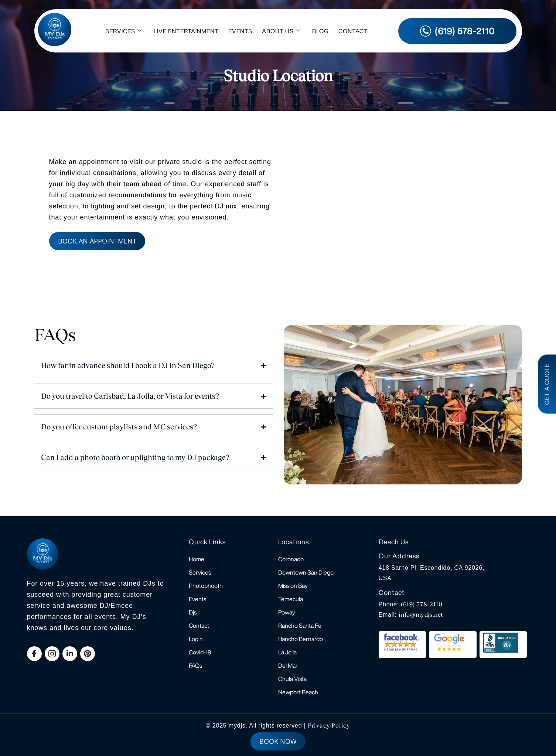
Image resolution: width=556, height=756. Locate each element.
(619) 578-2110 (422, 604)
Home (197, 559)
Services (124, 31)
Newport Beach (298, 692)
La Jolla (287, 652)
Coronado (291, 559)
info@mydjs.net (421, 615)
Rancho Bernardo (301, 639)
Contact (353, 31)
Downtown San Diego (306, 572)
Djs (193, 612)
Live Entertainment (186, 31)
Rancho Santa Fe (300, 626)
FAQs (195, 665)
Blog (320, 31)
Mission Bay (293, 586)
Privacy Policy (329, 726)
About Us (281, 31)
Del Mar (288, 665)
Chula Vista (292, 679)
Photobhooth (206, 586)
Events (240, 31)
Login (196, 639)
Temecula (291, 599)
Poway (287, 612)
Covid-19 (200, 652)
